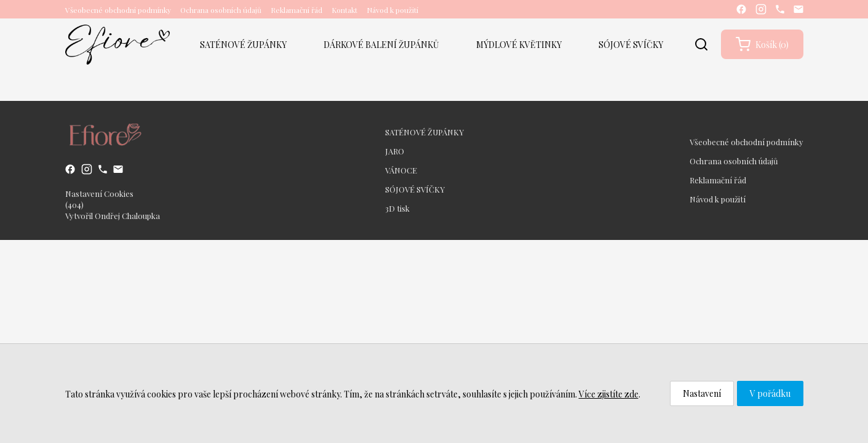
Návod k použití (392, 10)
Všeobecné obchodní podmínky (118, 10)
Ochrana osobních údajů (221, 10)
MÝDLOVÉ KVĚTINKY (519, 45)
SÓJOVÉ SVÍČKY (631, 45)
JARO (395, 151)
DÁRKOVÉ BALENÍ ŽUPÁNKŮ (381, 45)
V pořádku (770, 393)
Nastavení (702, 393)
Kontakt (344, 10)
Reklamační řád (297, 10)
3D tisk (397, 208)
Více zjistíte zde (609, 394)
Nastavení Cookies (99, 194)
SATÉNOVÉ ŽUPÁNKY (243, 45)
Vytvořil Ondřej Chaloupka (113, 216)
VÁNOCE (401, 170)
